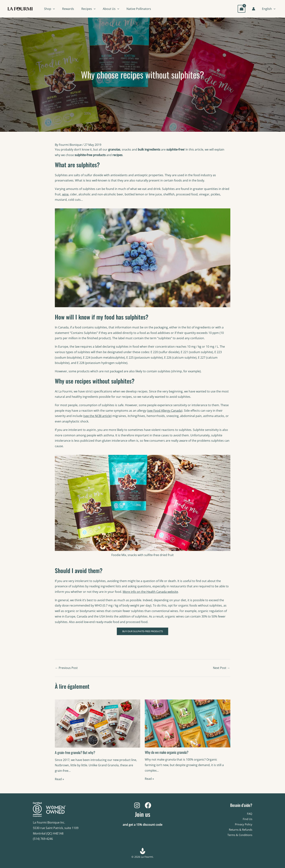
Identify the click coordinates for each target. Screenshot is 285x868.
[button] (53, 9)
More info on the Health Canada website (150, 592)
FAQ (250, 814)
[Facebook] (148, 805)
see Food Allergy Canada (165, 411)
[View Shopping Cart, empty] (242, 9)
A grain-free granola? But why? (76, 753)
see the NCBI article (97, 416)
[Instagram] (137, 805)
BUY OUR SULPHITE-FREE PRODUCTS (143, 632)
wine (65, 194)
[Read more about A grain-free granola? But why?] (98, 724)
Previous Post (67, 668)
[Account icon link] (254, 9)
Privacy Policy (243, 824)
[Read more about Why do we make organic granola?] (188, 724)
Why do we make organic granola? (168, 753)
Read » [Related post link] (59, 779)
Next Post (221, 668)
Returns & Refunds (239, 830)
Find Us (247, 819)
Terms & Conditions (239, 835)
